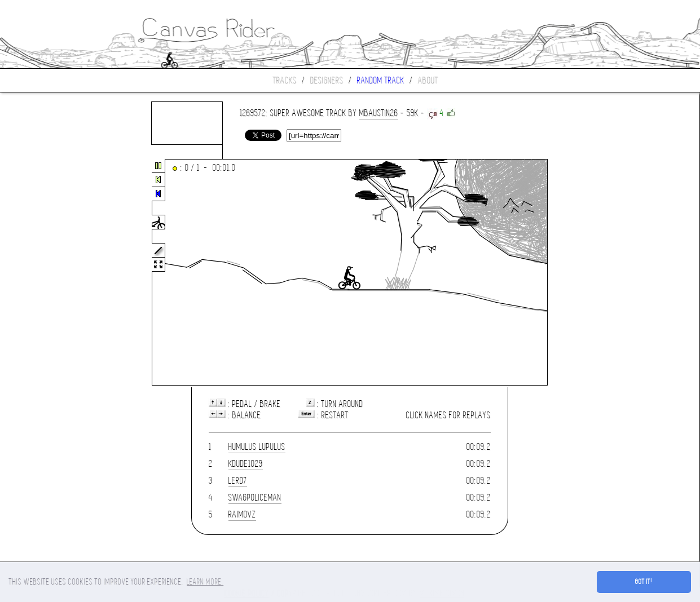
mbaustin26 (379, 113)
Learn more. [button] (205, 582)
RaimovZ (242, 514)
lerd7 (238, 481)
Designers (327, 80)
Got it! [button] (644, 582)
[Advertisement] (47, 273)
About (428, 80)
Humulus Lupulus (257, 447)
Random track (381, 80)
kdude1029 (246, 464)
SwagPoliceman (255, 497)
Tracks (285, 80)
